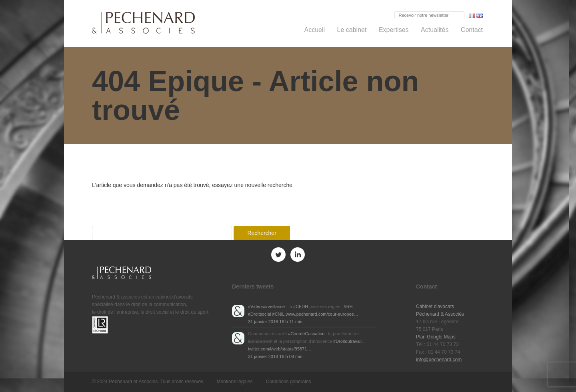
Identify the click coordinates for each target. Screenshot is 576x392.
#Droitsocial (259, 314)
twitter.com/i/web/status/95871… (280, 349)
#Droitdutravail (347, 341)
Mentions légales (234, 382)
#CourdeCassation (306, 334)
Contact (472, 30)
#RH (348, 306)
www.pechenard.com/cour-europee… (322, 314)
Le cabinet (352, 30)
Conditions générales (289, 382)
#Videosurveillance (266, 306)
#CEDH (301, 306)
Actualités (435, 30)
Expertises (394, 30)
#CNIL (279, 314)
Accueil (315, 30)
